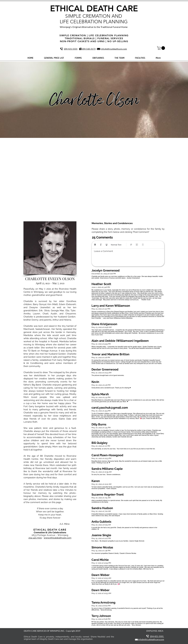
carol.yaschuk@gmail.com (110, 408)
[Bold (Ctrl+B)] (95, 245)
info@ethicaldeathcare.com (114, 49)
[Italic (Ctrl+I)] (101, 245)
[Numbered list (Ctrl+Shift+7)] (137, 245)
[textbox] (128, 257)
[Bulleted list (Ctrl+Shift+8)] (143, 245)
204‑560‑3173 (89, 49)
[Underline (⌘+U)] (107, 245)
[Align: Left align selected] (131, 245)
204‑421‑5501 (71, 49)
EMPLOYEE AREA (155, 631)
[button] (161, 48)
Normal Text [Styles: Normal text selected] (116, 245)
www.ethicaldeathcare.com (58, 538)
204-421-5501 (35, 538)
